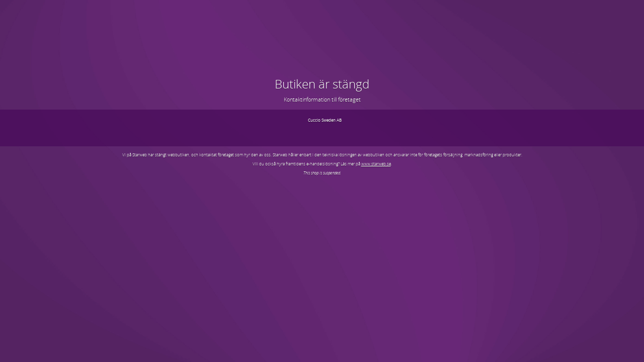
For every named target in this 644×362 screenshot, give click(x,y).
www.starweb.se (376, 164)
